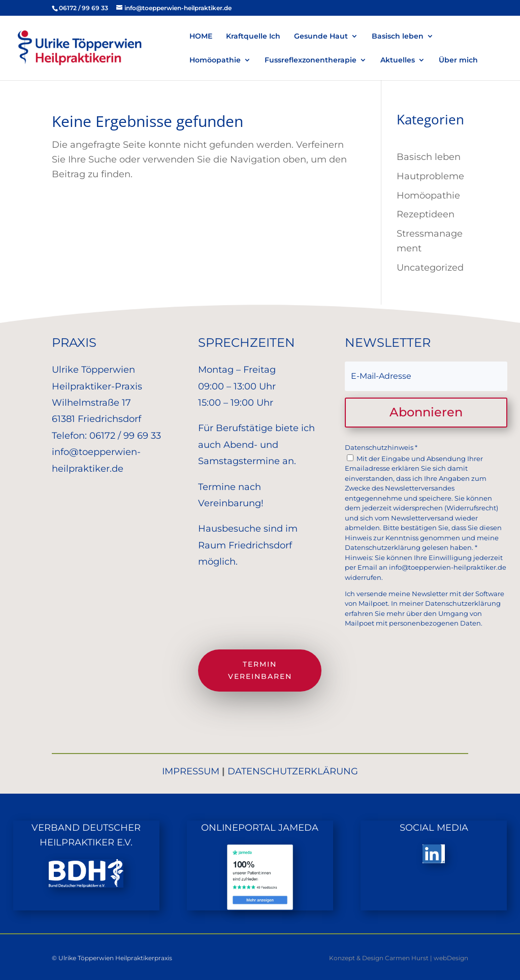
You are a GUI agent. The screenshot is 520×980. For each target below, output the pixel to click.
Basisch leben (398, 37)
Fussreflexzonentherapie (311, 60)
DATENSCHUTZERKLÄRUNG (293, 771)
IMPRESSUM (191, 771)
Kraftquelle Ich (253, 37)
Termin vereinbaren (260, 670)
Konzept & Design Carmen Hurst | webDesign (399, 958)
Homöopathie (215, 60)
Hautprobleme (430, 176)
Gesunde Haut (321, 37)
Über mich (458, 60)
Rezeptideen (426, 214)
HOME (201, 37)
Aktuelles (398, 60)
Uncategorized (430, 268)
